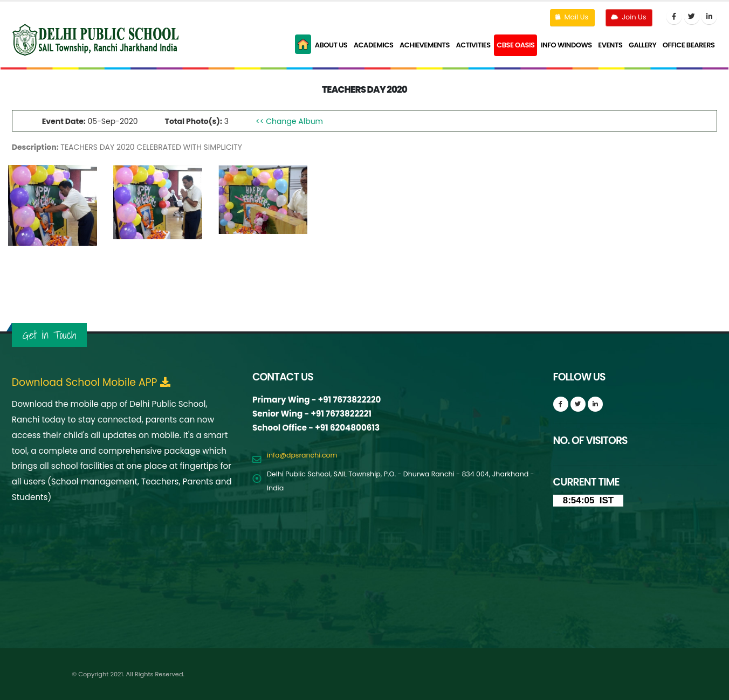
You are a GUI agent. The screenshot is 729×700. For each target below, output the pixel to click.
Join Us (628, 17)
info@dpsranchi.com (302, 455)
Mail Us (572, 17)
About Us (331, 45)
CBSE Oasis (515, 45)
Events (610, 45)
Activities (473, 45)
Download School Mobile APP (91, 383)
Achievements (425, 45)
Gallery (642, 45)
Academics (374, 45)
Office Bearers (689, 45)
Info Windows (566, 45)
